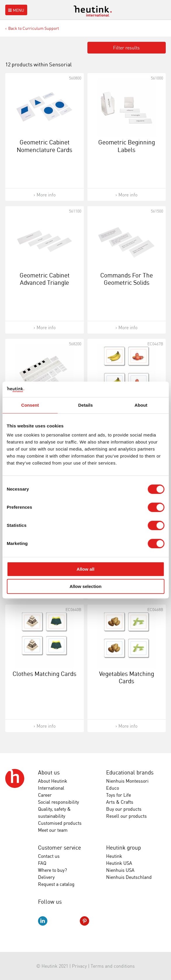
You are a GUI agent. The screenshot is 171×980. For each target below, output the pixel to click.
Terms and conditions (113, 966)
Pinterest (84, 921)
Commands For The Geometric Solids (127, 279)
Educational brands (130, 772)
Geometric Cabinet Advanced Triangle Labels (45, 282)
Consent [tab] (30, 405)
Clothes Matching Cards (44, 674)
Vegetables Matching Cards (127, 677)
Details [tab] (86, 405)
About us (49, 772)
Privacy (79, 966)
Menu (16, 10)
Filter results (126, 48)
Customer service (59, 848)
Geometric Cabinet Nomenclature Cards (44, 146)
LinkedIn (43, 921)
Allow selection (85, 586)
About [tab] (141, 405)
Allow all (85, 569)
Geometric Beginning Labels (127, 146)
